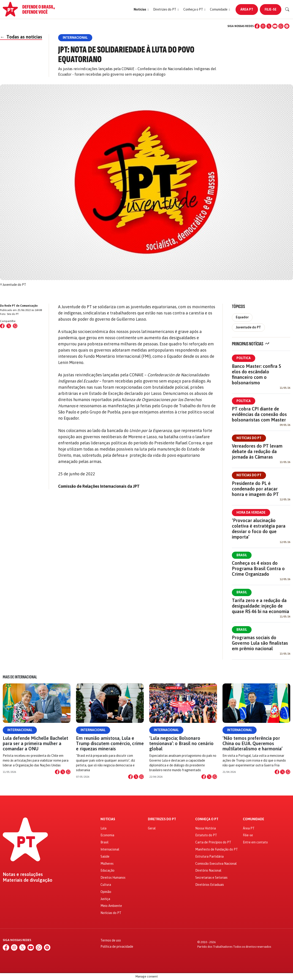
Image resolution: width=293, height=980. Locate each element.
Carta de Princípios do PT (213, 842)
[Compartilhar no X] (63, 772)
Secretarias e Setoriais (211, 878)
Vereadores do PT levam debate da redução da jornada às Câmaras (257, 451)
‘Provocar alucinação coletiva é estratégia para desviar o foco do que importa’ (259, 529)
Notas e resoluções (23, 874)
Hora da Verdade (251, 512)
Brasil (242, 555)
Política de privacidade (117, 947)
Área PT (247, 9)
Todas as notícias (21, 37)
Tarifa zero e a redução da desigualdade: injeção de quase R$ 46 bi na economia (260, 606)
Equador (242, 317)
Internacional (20, 730)
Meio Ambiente (111, 906)
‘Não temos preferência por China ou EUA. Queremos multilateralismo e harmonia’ (252, 743)
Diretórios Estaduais (210, 885)
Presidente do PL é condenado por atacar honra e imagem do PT (255, 489)
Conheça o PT (207, 819)
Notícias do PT (249, 438)
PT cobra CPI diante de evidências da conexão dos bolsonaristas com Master (259, 414)
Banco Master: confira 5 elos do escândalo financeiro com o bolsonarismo (256, 374)
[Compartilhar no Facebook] (2, 326)
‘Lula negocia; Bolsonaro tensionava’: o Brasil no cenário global (181, 743)
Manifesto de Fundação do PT (217, 849)
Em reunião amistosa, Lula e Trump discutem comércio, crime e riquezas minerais (110, 743)
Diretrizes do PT (162, 819)
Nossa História (206, 828)
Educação (107, 870)
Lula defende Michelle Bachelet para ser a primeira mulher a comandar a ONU (35, 743)
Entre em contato (255, 842)
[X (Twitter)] (269, 26)
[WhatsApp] (281, 26)
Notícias (108, 819)
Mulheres (107, 864)
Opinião (106, 892)
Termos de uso (111, 940)
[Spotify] (287, 26)
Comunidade (254, 819)
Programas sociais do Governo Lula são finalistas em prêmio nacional (260, 643)
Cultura (106, 885)
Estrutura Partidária (209, 856)
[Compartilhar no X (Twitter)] (9, 326)
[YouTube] (275, 26)
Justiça (105, 899)
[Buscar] (287, 9)
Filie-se (271, 9)
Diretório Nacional (208, 870)
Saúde (105, 856)
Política (244, 358)
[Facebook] (257, 26)
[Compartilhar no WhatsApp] (15, 326)
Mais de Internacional (20, 677)
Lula (103, 828)
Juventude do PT (248, 327)
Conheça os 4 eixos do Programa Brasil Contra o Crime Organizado (258, 568)
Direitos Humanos (113, 878)
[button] (141, 10)
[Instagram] (263, 26)
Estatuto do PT (206, 835)
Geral (152, 828)
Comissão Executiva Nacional (216, 864)
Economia (107, 835)
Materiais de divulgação (28, 880)
